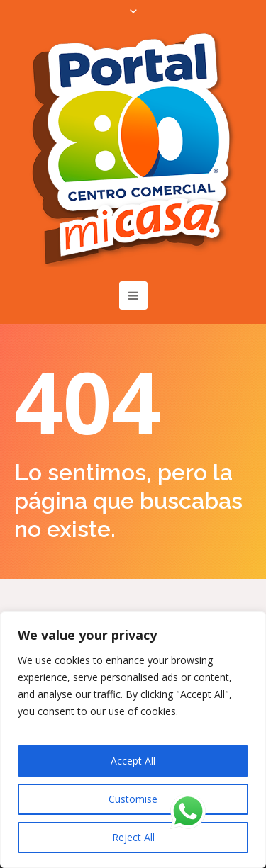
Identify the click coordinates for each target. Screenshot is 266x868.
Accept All (133, 761)
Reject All (133, 837)
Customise (133, 799)
